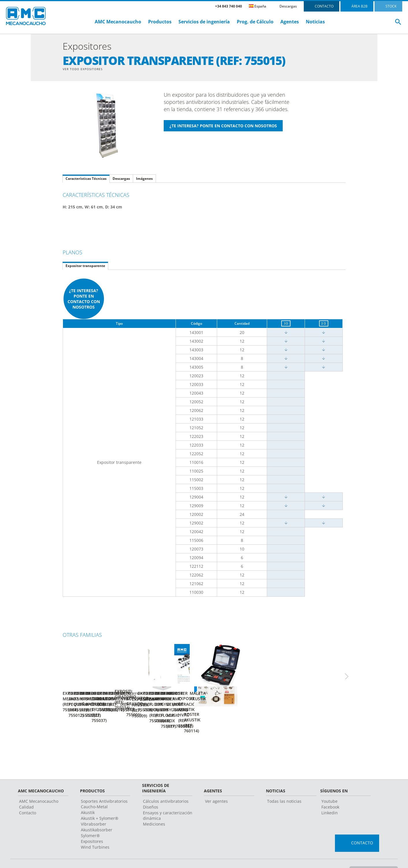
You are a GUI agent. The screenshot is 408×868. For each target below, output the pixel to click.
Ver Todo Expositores (85, 69)
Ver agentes (216, 786)
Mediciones (154, 808)
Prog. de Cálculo (255, 22)
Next (353, 672)
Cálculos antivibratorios (166, 786)
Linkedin (330, 797)
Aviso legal (167, 855)
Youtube (329, 786)
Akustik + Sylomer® (100, 803)
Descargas (288, 6)
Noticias (315, 22)
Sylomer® (90, 820)
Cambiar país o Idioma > (372, 855)
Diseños (151, 791)
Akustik (88, 797)
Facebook (330, 791)
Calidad (26, 791)
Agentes (290, 22)
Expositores (92, 826)
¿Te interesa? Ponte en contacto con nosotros (84, 299)
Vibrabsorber (94, 808)
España (258, 6)
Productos (160, 22)
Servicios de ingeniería (204, 22)
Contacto (28, 797)
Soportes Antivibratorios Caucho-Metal (104, 788)
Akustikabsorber (97, 814)
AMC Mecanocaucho (118, 22)
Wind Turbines (95, 831)
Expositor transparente (85, 266)
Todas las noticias (284, 786)
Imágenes (144, 179)
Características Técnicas (86, 179)
